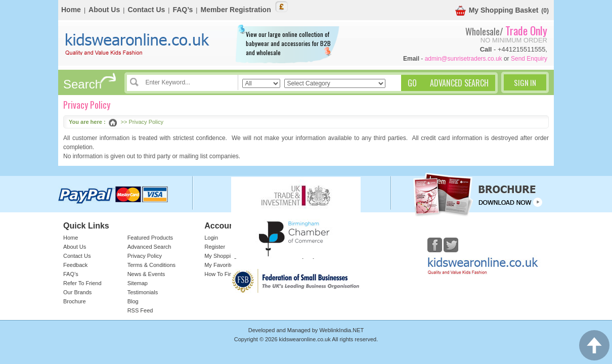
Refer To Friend (82, 283)
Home (71, 10)
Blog (133, 301)
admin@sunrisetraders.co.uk (464, 59)
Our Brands (77, 292)
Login (211, 238)
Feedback (75, 265)
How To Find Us (224, 274)
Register (215, 247)
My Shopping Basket (497, 11)
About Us (104, 10)
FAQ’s (183, 10)
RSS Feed (140, 310)
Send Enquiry (529, 59)
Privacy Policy (145, 256)
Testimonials (143, 292)
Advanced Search (149, 247)
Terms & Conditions (151, 265)
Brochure (75, 301)
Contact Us (146, 10)
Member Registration (235, 10)
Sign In (525, 82)
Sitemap (138, 283)
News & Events (146, 274)
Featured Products (150, 238)
